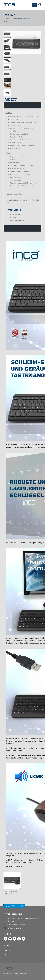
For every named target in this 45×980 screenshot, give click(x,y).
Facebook (6, 939)
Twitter (10, 939)
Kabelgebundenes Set (12, 892)
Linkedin (23, 939)
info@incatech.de (17, 928)
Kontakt (8, 955)
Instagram (19, 939)
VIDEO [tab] (8, 228)
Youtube (15, 939)
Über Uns (8, 950)
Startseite (8, 945)
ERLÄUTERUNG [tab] (11, 105)
